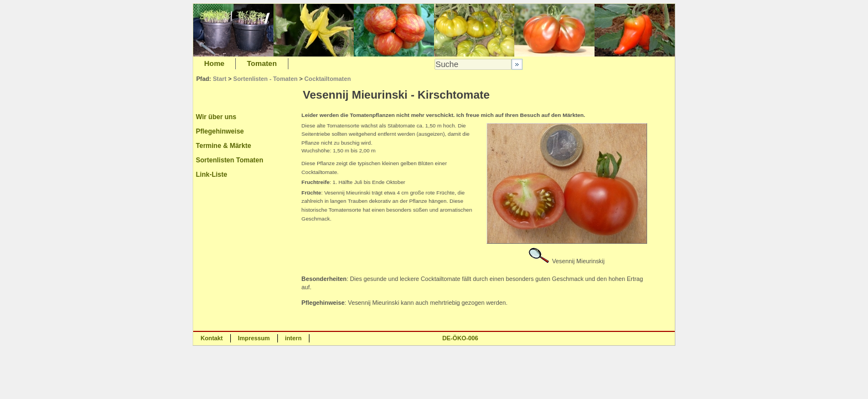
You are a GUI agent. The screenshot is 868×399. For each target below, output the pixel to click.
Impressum (254, 338)
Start (219, 79)
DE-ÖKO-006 (460, 338)
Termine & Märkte (224, 146)
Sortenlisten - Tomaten (265, 79)
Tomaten (262, 63)
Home (215, 63)
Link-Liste (212, 175)
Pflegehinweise (220, 131)
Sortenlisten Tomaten (230, 160)
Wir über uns (216, 117)
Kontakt (211, 338)
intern (293, 338)
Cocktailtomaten (328, 79)
